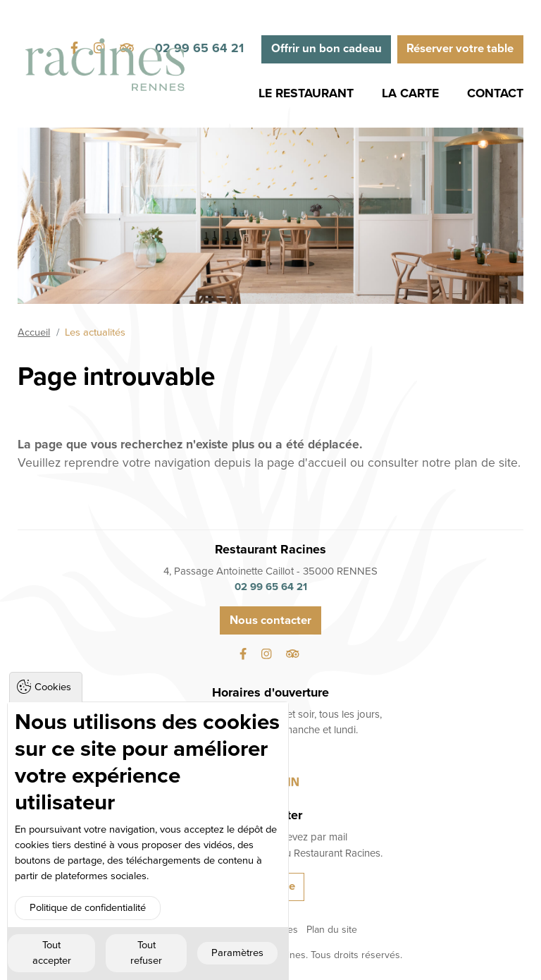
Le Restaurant (306, 93)
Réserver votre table (460, 49)
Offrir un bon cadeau (327, 49)
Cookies (53, 687)
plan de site (486, 463)
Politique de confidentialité (88, 908)
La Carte (410, 93)
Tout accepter (52, 953)
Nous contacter (270, 620)
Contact (495, 93)
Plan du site (332, 930)
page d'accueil (307, 463)
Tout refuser (146, 953)
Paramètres (237, 953)
